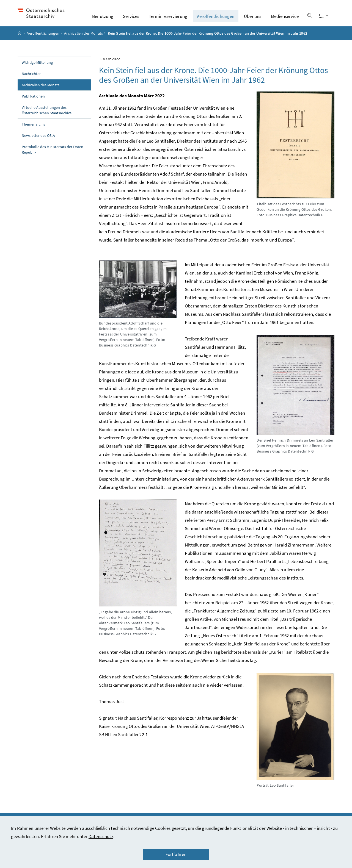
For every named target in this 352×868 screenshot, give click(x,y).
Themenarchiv (34, 130)
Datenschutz (101, 836)
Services (131, 19)
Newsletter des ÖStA (38, 141)
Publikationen (33, 102)
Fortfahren (176, 854)
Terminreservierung (168, 19)
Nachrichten (32, 79)
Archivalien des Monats (83, 39)
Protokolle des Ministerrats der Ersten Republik (53, 155)
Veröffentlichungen (215, 19)
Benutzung (103, 19)
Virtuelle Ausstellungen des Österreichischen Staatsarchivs (47, 116)
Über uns (253, 19)
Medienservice (285, 19)
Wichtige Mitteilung (37, 68)
